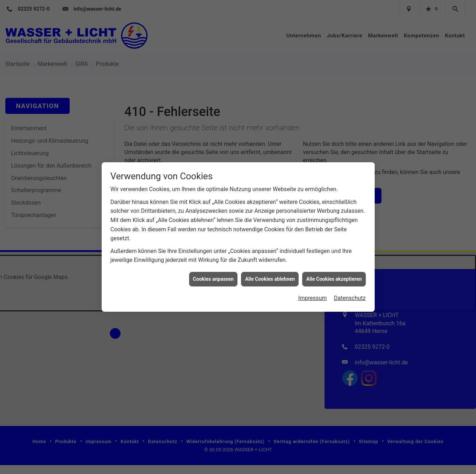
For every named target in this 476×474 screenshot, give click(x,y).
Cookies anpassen (213, 258)
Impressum (313, 277)
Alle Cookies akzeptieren (334, 258)
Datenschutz (350, 277)
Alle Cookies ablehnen (270, 258)
